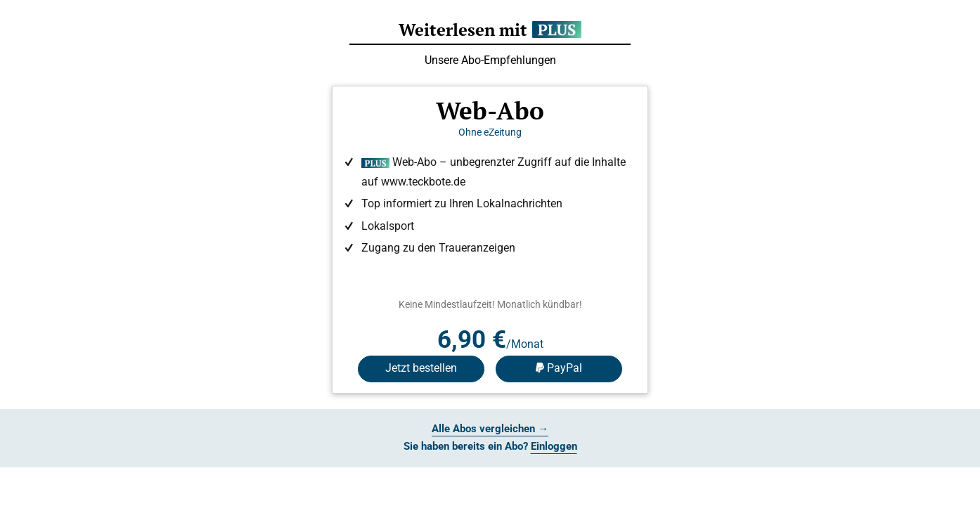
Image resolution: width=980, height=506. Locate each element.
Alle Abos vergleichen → (490, 429)
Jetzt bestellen (421, 368)
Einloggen (554, 446)
